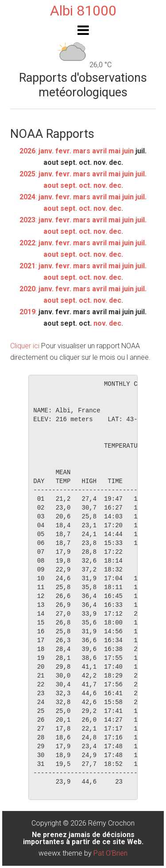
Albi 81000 (83, 11)
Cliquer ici (25, 346)
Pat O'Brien (110, 853)
